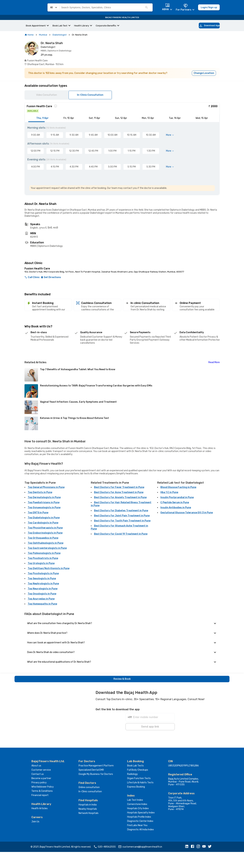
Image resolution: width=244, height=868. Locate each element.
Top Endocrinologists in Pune (45, 550)
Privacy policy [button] (39, 799)
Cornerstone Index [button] (137, 820)
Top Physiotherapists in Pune (45, 545)
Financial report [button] (40, 811)
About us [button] (36, 782)
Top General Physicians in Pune (46, 504)
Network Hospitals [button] (88, 829)
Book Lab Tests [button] (135, 782)
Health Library (82, 26)
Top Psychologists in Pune (43, 590)
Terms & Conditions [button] (42, 807)
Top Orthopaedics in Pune (43, 555)
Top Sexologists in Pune (42, 595)
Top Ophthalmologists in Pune (46, 560)
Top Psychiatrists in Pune (43, 575)
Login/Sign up (209, 7)
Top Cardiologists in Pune (43, 540)
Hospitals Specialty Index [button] (141, 829)
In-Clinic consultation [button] (90, 808)
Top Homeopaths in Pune (42, 621)
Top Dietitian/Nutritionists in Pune (49, 585)
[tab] (42, 119)
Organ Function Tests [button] (139, 794)
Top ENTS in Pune (38, 530)
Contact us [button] (38, 790)
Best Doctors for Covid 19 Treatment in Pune (121, 551)
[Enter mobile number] (154, 731)
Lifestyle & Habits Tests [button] (140, 799)
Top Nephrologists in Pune (43, 601)
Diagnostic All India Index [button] (140, 846)
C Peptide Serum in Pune (175, 519)
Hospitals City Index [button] (138, 824)
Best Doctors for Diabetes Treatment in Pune (121, 527)
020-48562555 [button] (105, 863)
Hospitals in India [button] (88, 821)
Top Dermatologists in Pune (44, 514)
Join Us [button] (35, 838)
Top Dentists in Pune (40, 509)
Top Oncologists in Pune (42, 611)
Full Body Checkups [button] (138, 786)
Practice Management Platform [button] (96, 782)
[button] (188, 863)
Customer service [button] (41, 786)
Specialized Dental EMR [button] (91, 786)
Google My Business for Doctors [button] (96, 790)
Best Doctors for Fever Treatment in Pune (119, 504)
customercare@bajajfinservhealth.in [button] (140, 863)
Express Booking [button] (136, 803)
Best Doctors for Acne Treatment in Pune (119, 509)
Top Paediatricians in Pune (44, 519)
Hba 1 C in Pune (169, 509)
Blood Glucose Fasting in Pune (178, 504)
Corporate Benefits (106, 26)
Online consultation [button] (89, 803)
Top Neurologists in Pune (43, 606)
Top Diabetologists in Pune (44, 535)
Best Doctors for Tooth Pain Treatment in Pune (122, 538)
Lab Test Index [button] (135, 816)
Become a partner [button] (41, 794)
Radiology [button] (132, 790)
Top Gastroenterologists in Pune (47, 565)
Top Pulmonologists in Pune (44, 570)
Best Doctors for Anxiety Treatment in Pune (120, 514)
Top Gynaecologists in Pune (44, 524)
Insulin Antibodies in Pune (176, 524)
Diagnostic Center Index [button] (140, 837)
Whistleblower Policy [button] (43, 803)
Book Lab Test (60, 26)
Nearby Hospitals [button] (88, 825)
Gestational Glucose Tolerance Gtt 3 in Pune (187, 530)
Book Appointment (36, 26)
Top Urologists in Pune (41, 580)
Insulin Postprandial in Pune (177, 514)
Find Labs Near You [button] (137, 841)
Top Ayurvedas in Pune (41, 616)
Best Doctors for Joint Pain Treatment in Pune (122, 533)
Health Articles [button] (40, 824)
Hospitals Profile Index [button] (139, 833)
